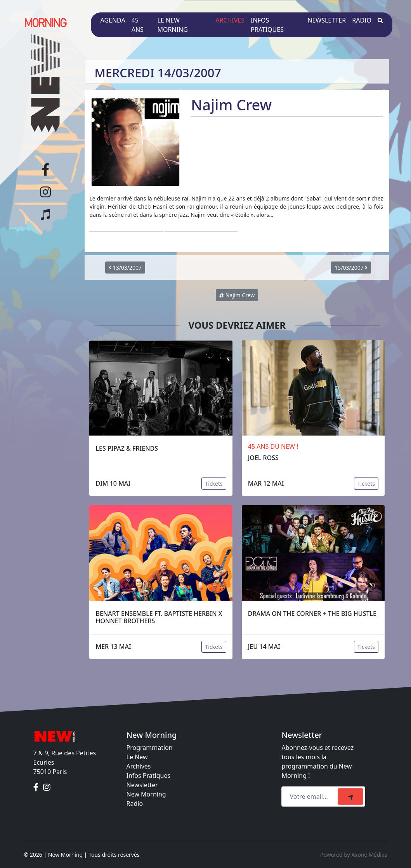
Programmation (150, 748)
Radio (362, 20)
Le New (137, 757)
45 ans (138, 25)
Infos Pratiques (149, 776)
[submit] (350, 797)
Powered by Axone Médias (354, 855)
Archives (230, 20)
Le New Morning (173, 25)
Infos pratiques (267, 25)
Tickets (214, 484)
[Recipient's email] (311, 797)
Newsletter (327, 20)
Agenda (113, 20)
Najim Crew (237, 295)
